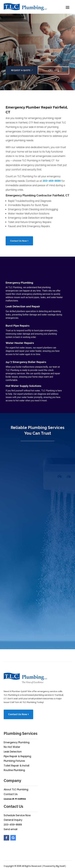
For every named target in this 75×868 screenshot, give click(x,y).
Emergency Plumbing (17, 742)
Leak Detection (13, 752)
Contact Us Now (18, 241)
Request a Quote (21, 70)
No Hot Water (12, 747)
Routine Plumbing (14, 770)
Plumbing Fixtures (14, 761)
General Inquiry (13, 820)
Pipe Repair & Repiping (17, 756)
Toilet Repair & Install (17, 766)
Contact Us (11, 794)
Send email (11, 829)
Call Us (52, 70)
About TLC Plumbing (16, 789)
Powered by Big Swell (54, 866)
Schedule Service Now (17, 815)
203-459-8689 (52, 181)
